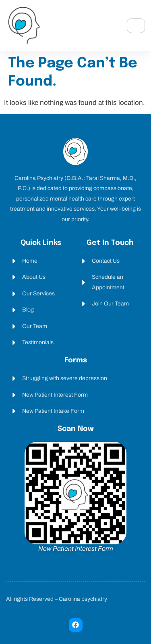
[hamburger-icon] (136, 26)
